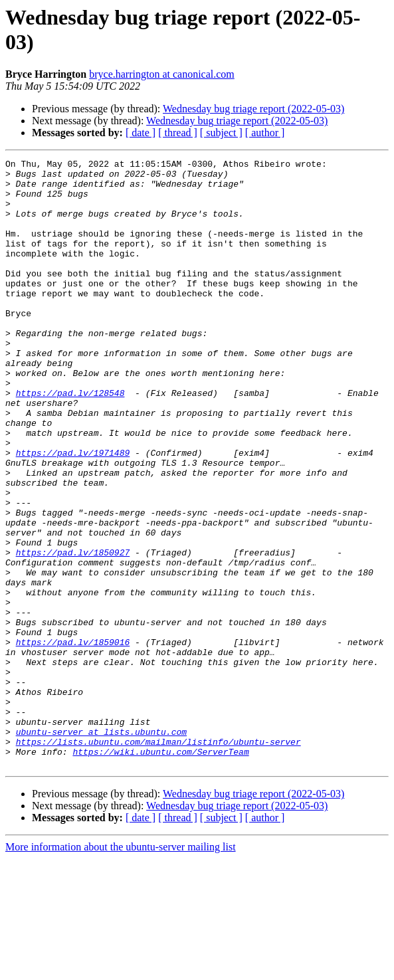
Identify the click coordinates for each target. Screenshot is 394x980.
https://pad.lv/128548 (70, 441)
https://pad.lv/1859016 (73, 739)
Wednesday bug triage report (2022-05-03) (253, 109)
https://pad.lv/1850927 (73, 632)
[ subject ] (221, 133)
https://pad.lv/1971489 (73, 512)
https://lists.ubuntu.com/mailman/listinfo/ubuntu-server (158, 859)
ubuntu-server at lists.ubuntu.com (101, 847)
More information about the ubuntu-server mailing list (121, 968)
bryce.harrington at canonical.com (162, 74)
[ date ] (141, 133)
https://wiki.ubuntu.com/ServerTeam (160, 871)
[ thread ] (178, 133)
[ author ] (265, 133)
